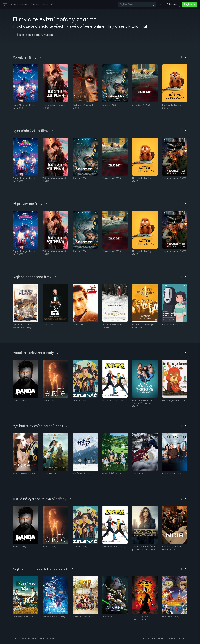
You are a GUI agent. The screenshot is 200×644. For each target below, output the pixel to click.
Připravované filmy (30, 204)
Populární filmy (27, 57)
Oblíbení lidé (47, 4)
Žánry (35, 4)
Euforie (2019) (49, 400)
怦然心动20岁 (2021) (82, 473)
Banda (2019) (19, 400)
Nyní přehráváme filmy (33, 130)
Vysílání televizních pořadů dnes (40, 426)
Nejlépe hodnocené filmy (34, 277)
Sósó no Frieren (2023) (54, 617)
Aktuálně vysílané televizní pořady (42, 499)
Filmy (14, 4)
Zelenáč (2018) (80, 400)
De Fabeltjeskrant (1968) (174, 400)
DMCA (146, 638)
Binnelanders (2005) (172, 473)
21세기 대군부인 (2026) (24, 473)
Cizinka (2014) (50, 473)
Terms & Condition (176, 638)
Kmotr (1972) (49, 324)
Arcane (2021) (109, 617)
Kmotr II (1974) (79, 324)
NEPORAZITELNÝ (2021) (114, 400)
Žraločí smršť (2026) (142, 105)
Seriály (24, 4)
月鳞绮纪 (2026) (140, 473)
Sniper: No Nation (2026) (174, 178)
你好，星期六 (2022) (112, 473)
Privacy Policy (158, 638)
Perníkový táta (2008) (23, 617)
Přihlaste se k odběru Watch (34, 35)
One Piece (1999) (171, 617)
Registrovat (190, 4)
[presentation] (181, 57)
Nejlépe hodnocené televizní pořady (43, 569)
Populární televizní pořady (36, 353)
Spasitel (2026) (110, 105)
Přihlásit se (172, 4)
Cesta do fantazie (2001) (174, 324)
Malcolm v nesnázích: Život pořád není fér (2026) (143, 403)
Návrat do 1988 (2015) (83, 617)
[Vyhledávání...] (134, 4)
